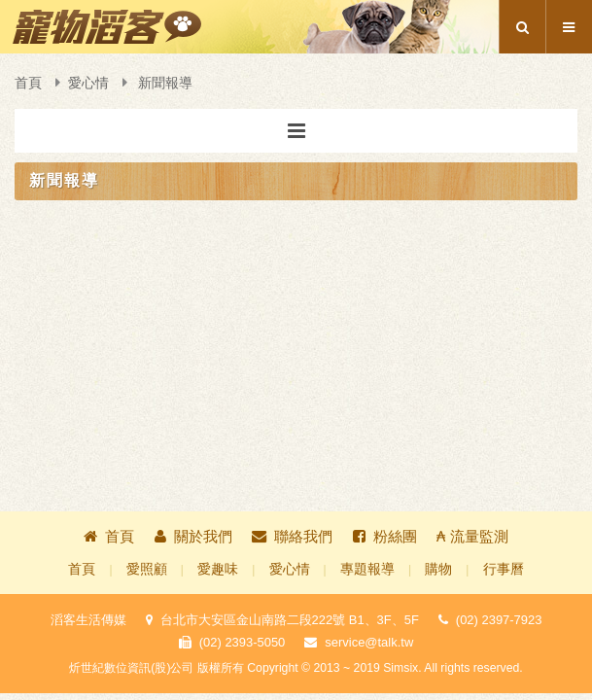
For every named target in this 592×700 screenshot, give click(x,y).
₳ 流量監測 (472, 536)
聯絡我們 (292, 536)
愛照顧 (147, 569)
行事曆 (504, 569)
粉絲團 (385, 536)
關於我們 (193, 536)
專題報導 (367, 569)
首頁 (28, 83)
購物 (438, 569)
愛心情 (88, 83)
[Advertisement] (296, 268)
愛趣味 (218, 569)
